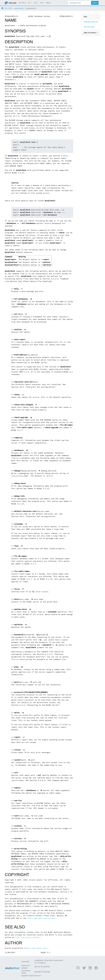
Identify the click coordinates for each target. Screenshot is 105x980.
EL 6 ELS (22, 3)
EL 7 (30, 3)
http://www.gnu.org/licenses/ (42, 918)
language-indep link (91, 22)
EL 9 (42, 3)
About (48, 3)
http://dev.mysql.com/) (37, 948)
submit (95, 3)
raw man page (89, 27)
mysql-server (19, 8)
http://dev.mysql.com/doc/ (28, 937)
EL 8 (36, 3)
